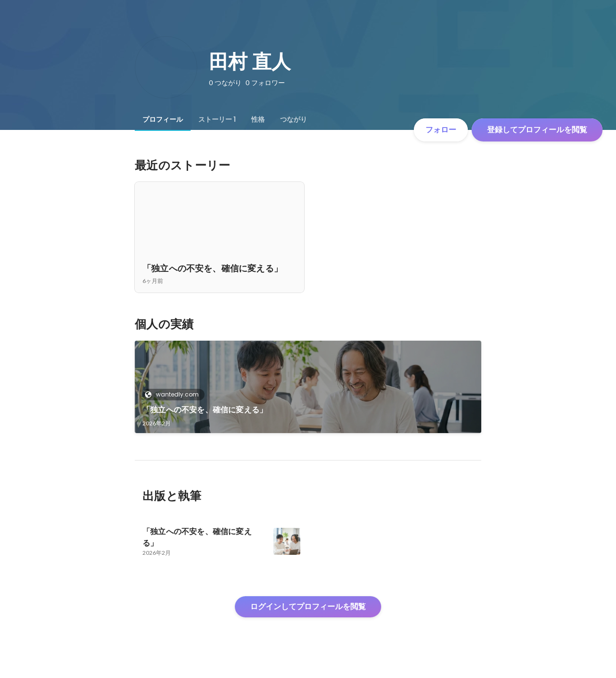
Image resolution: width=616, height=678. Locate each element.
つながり (294, 119)
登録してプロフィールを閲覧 (537, 130)
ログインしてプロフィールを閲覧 (308, 607)
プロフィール (163, 119)
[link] (308, 387)
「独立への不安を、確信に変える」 (205, 410)
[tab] (163, 119)
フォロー (441, 130)
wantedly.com (174, 394)
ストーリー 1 (217, 119)
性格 (258, 119)
